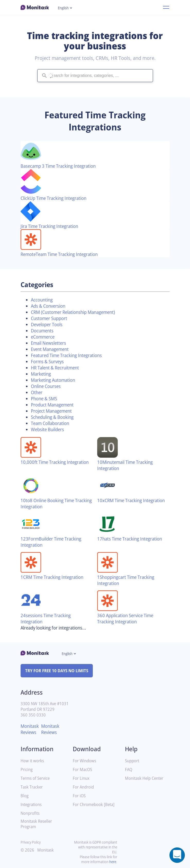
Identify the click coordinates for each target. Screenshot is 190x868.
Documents (43, 331)
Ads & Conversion (50, 306)
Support (133, 761)
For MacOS (83, 770)
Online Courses (47, 386)
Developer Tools (48, 324)
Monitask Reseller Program (38, 824)
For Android (84, 787)
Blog (25, 796)
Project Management (53, 411)
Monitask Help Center (146, 778)
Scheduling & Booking (54, 417)
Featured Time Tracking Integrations (70, 355)
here (112, 862)
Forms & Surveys (49, 361)
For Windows (85, 761)
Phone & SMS (45, 398)
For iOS (80, 796)
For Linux (82, 778)
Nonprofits (31, 813)
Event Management (52, 349)
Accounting (43, 300)
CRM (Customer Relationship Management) (77, 312)
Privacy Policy (32, 842)
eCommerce (44, 337)
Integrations (32, 805)
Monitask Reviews (30, 729)
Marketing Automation (55, 380)
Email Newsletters (50, 343)
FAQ (129, 770)
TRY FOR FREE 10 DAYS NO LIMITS (59, 671)
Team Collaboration (52, 423)
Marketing (42, 374)
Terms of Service (36, 778)
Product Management (54, 405)
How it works (33, 761)
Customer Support (51, 318)
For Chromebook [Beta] (89, 807)
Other (37, 392)
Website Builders (49, 429)
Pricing (27, 770)
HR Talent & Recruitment (57, 368)
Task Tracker (33, 787)
